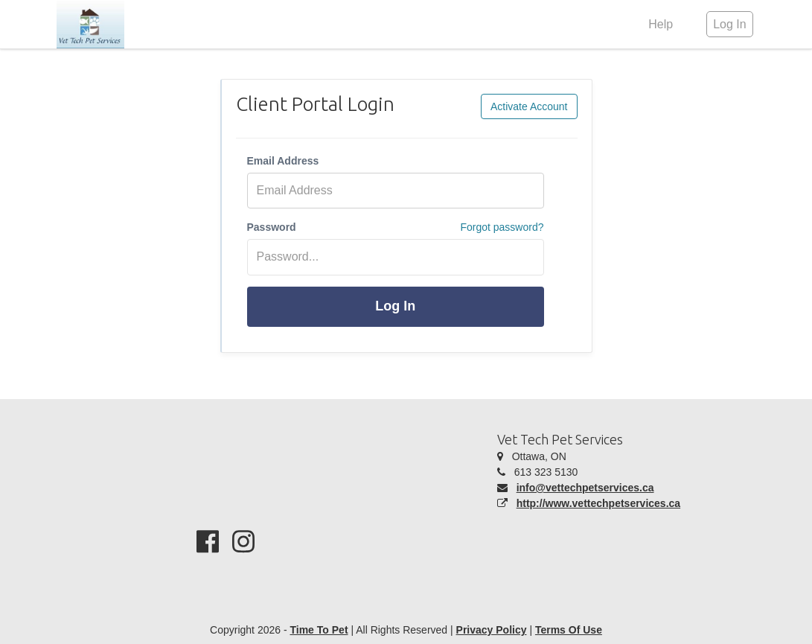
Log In (395, 306)
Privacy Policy (492, 630)
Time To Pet (319, 630)
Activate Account (529, 106)
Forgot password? (502, 227)
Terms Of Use (569, 630)
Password (272, 227)
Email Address (283, 161)
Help (661, 24)
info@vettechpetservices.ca (585, 488)
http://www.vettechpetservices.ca (598, 503)
